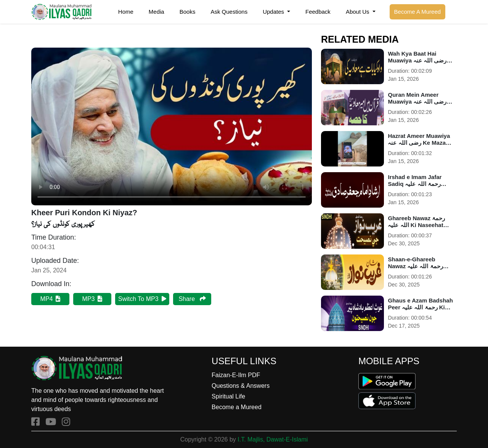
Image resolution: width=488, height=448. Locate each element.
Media (157, 12)
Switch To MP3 (142, 299)
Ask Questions (229, 12)
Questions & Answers (241, 386)
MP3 (92, 299)
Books (188, 12)
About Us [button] (358, 12)
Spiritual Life (228, 396)
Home (126, 12)
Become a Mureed (237, 407)
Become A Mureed (418, 12)
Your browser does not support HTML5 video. (172, 126)
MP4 (51, 299)
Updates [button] (274, 12)
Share (192, 299)
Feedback (318, 12)
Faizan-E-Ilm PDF (236, 375)
